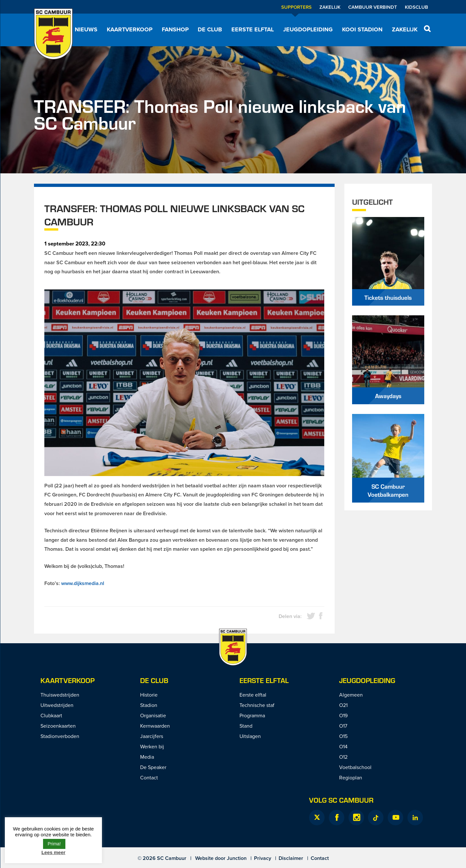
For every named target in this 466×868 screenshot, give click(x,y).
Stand (246, 726)
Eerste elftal (253, 29)
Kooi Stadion (362, 29)
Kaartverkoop (130, 29)
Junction (237, 858)
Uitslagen (250, 736)
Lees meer (53, 852)
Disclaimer (291, 858)
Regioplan (351, 777)
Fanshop (175, 29)
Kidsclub (416, 7)
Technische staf (257, 705)
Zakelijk (330, 7)
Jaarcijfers (152, 736)
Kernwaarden (155, 726)
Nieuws (86, 29)
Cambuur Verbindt (373, 7)
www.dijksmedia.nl (83, 583)
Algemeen (351, 695)
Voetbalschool (355, 767)
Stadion (149, 705)
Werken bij (152, 746)
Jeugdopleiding (308, 29)
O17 (343, 726)
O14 (343, 746)
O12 (343, 757)
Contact (149, 777)
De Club (210, 29)
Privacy (263, 858)
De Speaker (153, 767)
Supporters (296, 7)
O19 (343, 715)
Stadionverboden (60, 736)
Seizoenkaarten (58, 726)
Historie (149, 695)
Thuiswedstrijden (60, 695)
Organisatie (153, 715)
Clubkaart (51, 715)
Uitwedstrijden (57, 705)
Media (147, 757)
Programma (252, 715)
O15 (343, 736)
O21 (343, 705)
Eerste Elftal (264, 680)
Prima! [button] (54, 844)
